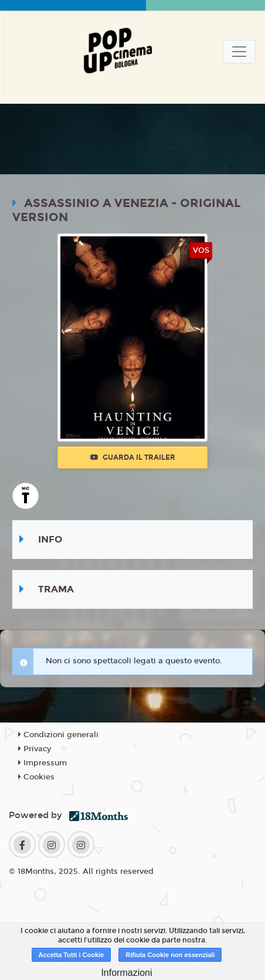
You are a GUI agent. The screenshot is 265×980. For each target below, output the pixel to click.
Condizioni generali (58, 735)
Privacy (35, 749)
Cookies (36, 777)
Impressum (43, 763)
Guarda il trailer (133, 457)
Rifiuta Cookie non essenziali (170, 955)
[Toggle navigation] (239, 52)
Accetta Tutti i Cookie (72, 955)
